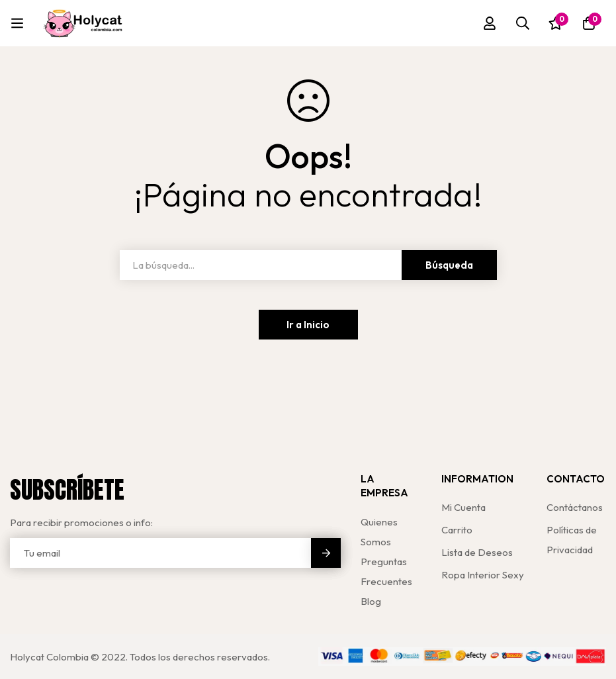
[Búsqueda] (523, 23)
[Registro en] (490, 23)
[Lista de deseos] (556, 23)
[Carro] (589, 23)
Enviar (326, 553)
